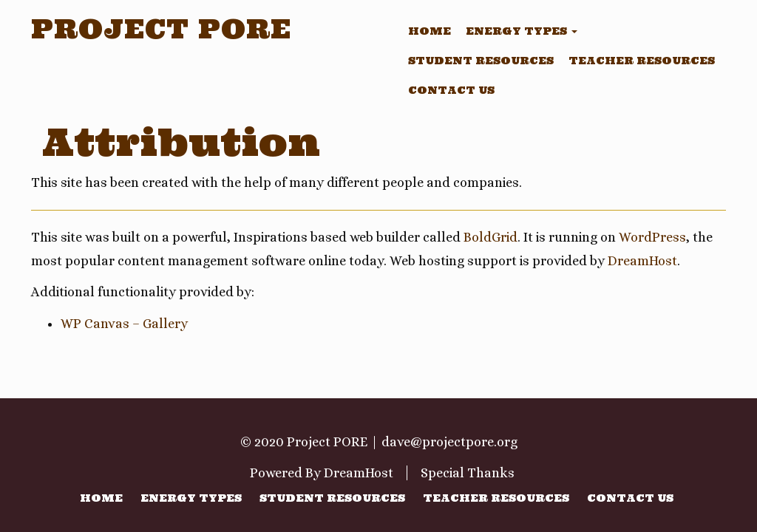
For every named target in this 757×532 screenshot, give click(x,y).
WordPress (652, 237)
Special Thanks (468, 473)
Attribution (181, 142)
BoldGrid (490, 237)
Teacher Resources (642, 61)
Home (430, 31)
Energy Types (522, 31)
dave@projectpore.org (449, 442)
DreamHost (642, 261)
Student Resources (481, 61)
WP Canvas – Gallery (124, 324)
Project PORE (161, 29)
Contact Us (451, 90)
